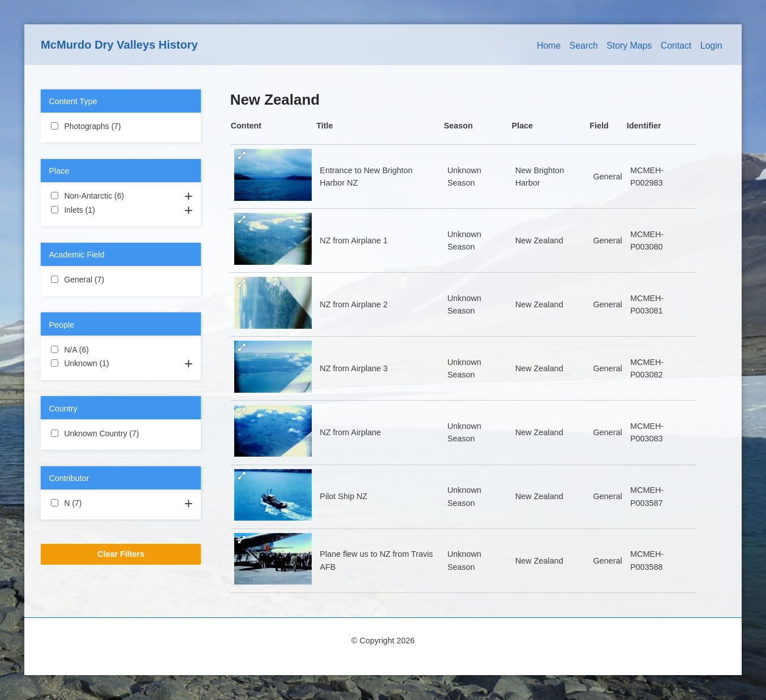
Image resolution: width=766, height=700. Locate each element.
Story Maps (629, 46)
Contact (676, 46)
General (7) (118, 279)
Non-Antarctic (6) (121, 196)
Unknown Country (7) (121, 434)
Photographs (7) (121, 127)
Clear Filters (121, 554)
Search (584, 46)
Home (549, 46)
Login (711, 46)
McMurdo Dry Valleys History (119, 45)
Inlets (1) (108, 209)
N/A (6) (102, 349)
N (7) (95, 503)
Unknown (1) (121, 363)
